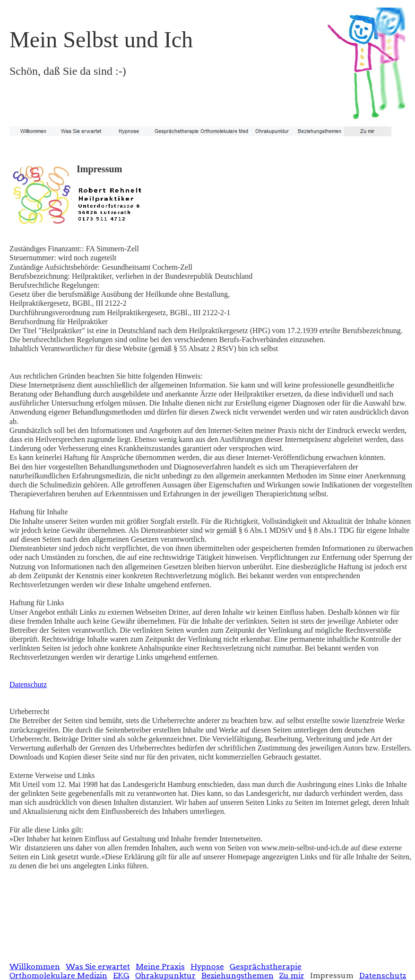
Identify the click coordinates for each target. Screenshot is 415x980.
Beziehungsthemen (238, 976)
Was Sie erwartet (98, 967)
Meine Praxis (160, 967)
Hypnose (207, 967)
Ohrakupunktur (165, 976)
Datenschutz (28, 684)
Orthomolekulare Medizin (58, 976)
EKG (121, 976)
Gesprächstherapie (266, 967)
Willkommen (35, 967)
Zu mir (292, 976)
